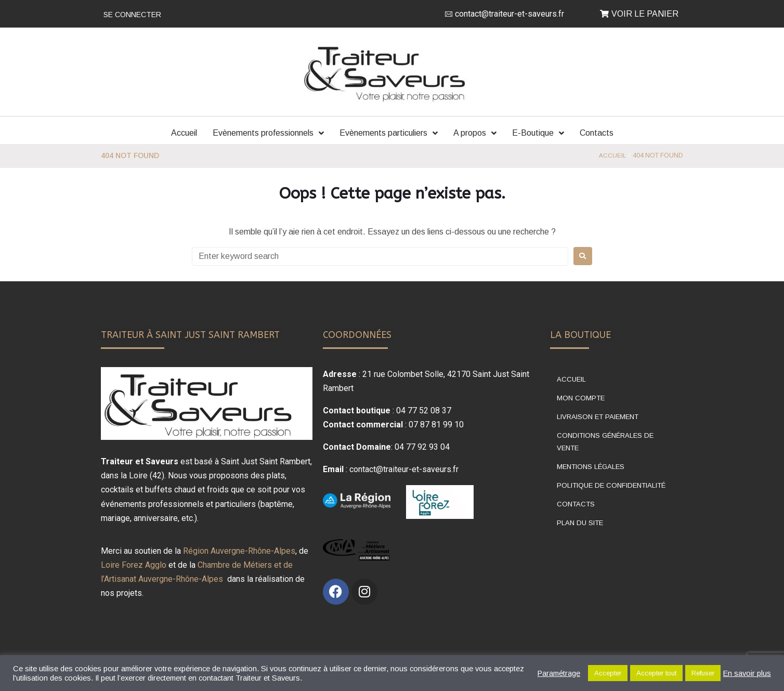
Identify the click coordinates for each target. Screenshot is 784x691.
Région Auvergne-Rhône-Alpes (239, 551)
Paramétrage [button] (559, 673)
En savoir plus (747, 673)
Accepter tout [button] (656, 673)
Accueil (612, 155)
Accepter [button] (608, 673)
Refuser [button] (703, 673)
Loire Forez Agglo (134, 565)
